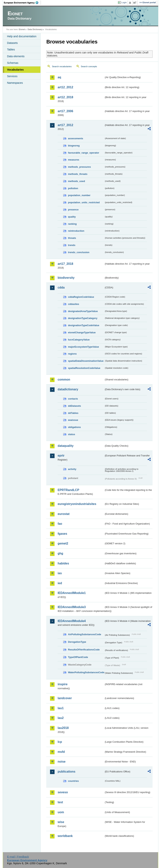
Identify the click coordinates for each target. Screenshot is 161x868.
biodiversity (66, 278)
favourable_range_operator (84, 153)
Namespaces (15, 83)
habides (63, 563)
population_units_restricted (84, 202)
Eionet (22, 29)
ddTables (73, 413)
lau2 (61, 718)
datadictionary (68, 389)
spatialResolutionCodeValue (84, 368)
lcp (60, 742)
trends (72, 245)
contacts (73, 399)
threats (72, 238)
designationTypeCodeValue (84, 325)
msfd (61, 752)
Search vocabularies (62, 66)
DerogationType (77, 642)
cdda (61, 287)
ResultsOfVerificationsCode (84, 650)
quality (72, 217)
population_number (79, 195)
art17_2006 (65, 111)
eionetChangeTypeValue (82, 332)
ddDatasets (74, 406)
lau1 (61, 708)
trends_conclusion (79, 252)
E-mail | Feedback (18, 857)
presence (73, 210)
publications (66, 772)
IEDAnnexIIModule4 (72, 621)
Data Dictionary (35, 29)
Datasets (12, 43)
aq (59, 77)
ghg (60, 553)
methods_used (76, 181)
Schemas (13, 63)
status (71, 434)
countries (73, 781)
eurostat (63, 514)
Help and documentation (22, 36)
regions (72, 354)
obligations (74, 427)
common (64, 380)
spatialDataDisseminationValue (86, 361)
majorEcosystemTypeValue (83, 347)
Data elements (16, 56)
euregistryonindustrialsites (77, 504)
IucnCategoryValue (79, 340)
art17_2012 (65, 125)
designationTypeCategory (83, 318)
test (60, 802)
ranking (72, 224)
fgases (62, 534)
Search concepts (89, 66)
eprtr (61, 456)
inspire (62, 684)
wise (61, 822)
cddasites (73, 304)
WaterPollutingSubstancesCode (86, 672)
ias (60, 573)
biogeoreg (74, 146)
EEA (22, 3)
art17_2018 (65, 264)
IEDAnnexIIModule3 (72, 607)
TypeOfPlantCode (78, 657)
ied (60, 583)
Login (124, 2)
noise (62, 762)
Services (12, 76)
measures (74, 160)
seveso (63, 792)
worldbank (65, 836)
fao (60, 524)
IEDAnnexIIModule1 (72, 593)
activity (72, 469)
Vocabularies (15, 70)
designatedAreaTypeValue (83, 311)
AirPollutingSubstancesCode (84, 634)
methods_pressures (79, 167)
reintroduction (76, 231)
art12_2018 (65, 97)
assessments (75, 138)
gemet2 (63, 543)
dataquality (65, 446)
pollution (73, 188)
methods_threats (78, 174)
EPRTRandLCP (68, 490)
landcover (65, 698)
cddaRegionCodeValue (81, 297)
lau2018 (63, 728)
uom (61, 812)
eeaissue (73, 420)
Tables (11, 49)
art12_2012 (65, 87)
